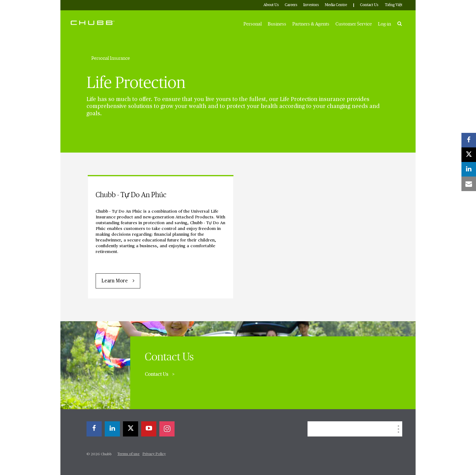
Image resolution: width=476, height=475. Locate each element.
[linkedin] (112, 429)
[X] (131, 429)
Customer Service (354, 24)
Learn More (115, 281)
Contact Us (369, 5)
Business (277, 24)
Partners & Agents (311, 24)
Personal (253, 24)
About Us (271, 5)
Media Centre (336, 5)
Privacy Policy (154, 454)
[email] (469, 184)
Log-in (384, 24)
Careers (291, 5)
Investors (311, 5)
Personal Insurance (111, 58)
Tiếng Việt (394, 5)
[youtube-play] (149, 429)
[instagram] (167, 429)
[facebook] (94, 429)
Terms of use (129, 454)
